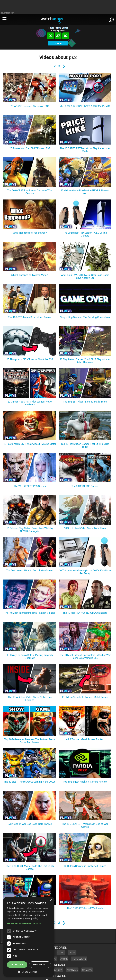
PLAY (58, 43)
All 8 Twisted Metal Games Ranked (85, 740)
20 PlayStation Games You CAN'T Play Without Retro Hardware (85, 361)
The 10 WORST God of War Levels (85, 908)
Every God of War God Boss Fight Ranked (30, 824)
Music (61, 952)
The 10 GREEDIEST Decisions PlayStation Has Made (85, 150)
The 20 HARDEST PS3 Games (30, 486)
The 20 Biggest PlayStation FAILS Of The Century (85, 234)
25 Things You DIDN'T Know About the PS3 (30, 359)
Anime (64, 959)
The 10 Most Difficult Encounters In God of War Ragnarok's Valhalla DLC (85, 657)
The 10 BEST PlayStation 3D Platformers (85, 402)
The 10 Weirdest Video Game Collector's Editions (30, 699)
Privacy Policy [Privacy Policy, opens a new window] (32, 918)
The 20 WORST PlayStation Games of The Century (30, 192)
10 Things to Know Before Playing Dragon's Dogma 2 (30, 657)
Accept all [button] (17, 965)
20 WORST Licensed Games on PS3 (30, 106)
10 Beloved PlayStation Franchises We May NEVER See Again (30, 530)
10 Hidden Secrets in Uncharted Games (85, 866)
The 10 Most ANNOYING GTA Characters (85, 613)
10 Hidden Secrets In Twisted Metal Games (85, 697)
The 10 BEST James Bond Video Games (30, 317)
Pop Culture (79, 959)
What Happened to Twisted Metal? (30, 275)
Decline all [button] (40, 965)
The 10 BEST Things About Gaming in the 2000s (30, 782)
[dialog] (29, 937)
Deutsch (57, 970)
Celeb (72, 952)
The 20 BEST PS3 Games (85, 486)
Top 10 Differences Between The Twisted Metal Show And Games (30, 741)
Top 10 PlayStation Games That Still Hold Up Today (85, 445)
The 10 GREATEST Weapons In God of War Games (85, 825)
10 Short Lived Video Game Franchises (85, 528)
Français (72, 970)
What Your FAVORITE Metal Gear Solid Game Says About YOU (85, 277)
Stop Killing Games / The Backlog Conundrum (85, 317)
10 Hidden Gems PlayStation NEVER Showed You (85, 192)
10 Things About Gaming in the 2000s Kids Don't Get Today (85, 572)
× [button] (51, 900)
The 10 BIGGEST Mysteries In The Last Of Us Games (30, 868)
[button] (29, 923)
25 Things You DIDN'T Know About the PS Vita (85, 106)
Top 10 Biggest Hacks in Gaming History (85, 782)
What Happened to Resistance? (30, 233)
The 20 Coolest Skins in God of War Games (30, 571)
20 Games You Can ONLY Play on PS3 (30, 149)
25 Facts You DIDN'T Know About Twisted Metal (30, 444)
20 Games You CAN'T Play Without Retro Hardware (30, 403)
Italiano (87, 970)
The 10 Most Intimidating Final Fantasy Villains (30, 613)
